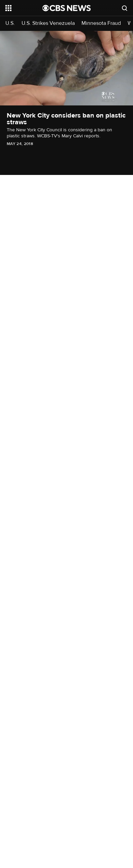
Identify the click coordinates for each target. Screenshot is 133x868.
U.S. (10, 23)
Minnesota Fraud (101, 23)
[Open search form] (125, 8)
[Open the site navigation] (24, 8)
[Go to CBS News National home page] (67, 8)
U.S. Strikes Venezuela (48, 23)
